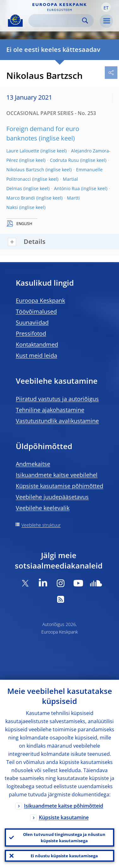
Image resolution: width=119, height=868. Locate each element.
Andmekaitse (33, 464)
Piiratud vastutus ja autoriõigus (57, 399)
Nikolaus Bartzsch (25, 170)
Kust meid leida (36, 355)
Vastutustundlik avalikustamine (57, 421)
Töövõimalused (36, 311)
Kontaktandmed (37, 344)
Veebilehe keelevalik (43, 508)
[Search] (56, 21)
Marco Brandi (21, 198)
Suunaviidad (32, 322)
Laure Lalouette (23, 151)
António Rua (67, 188)
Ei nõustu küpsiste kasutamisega (64, 856)
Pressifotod (31, 333)
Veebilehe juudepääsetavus (52, 497)
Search (85, 21)
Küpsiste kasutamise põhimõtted (59, 486)
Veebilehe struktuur (41, 525)
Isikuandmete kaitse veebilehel (57, 475)
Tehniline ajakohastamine (50, 410)
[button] (106, 7)
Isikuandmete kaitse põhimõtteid (64, 806)
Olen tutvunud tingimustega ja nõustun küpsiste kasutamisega (64, 838)
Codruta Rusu (64, 160)
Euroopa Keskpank (40, 300)
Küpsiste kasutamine (64, 817)
